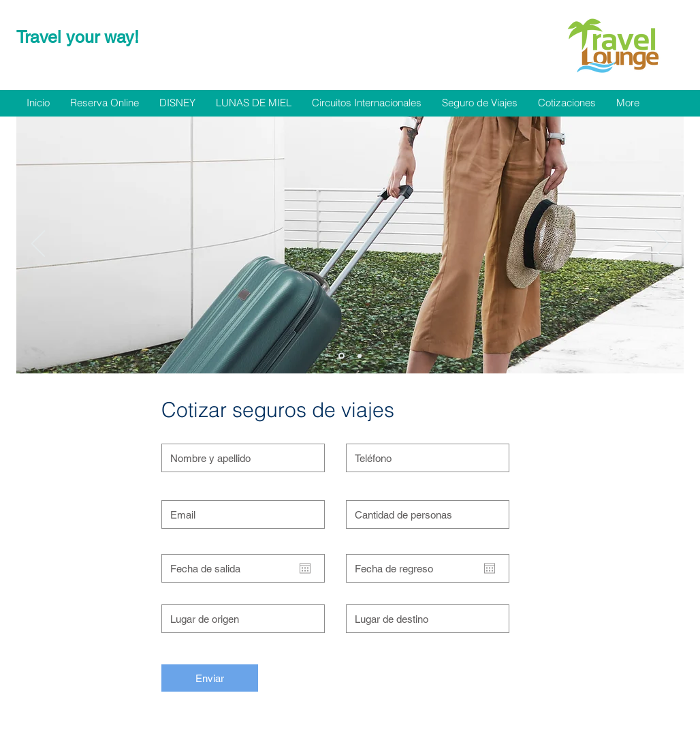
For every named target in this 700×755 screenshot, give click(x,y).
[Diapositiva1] (341, 356)
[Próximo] (662, 245)
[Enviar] (210, 678)
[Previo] (38, 245)
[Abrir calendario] (305, 568)
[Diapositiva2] (360, 356)
